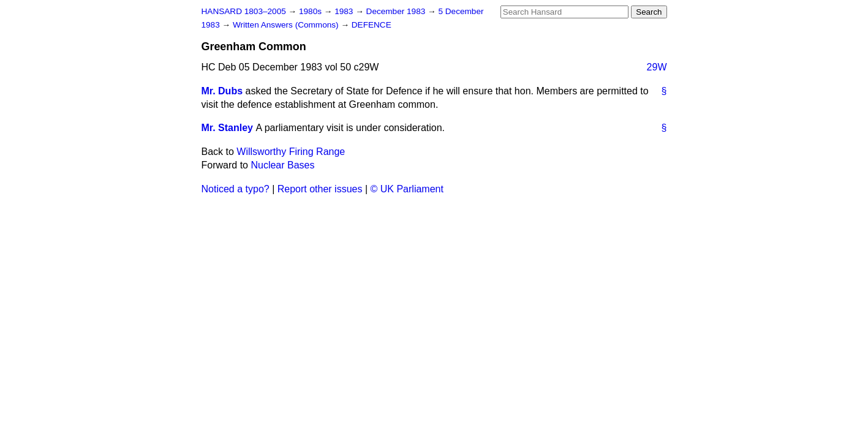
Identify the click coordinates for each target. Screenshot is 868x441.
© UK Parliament (407, 189)
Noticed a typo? (236, 189)
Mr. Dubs (222, 91)
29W (657, 67)
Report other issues (320, 189)
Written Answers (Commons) (287, 25)
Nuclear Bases (282, 165)
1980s (311, 11)
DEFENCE (372, 25)
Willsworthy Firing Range (291, 152)
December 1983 (397, 11)
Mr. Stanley (227, 128)
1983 (345, 11)
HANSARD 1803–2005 (244, 11)
